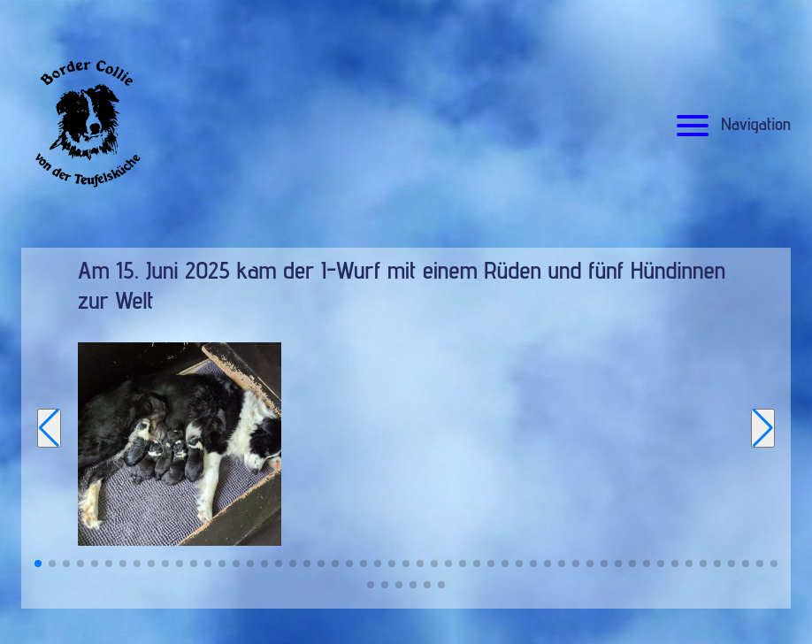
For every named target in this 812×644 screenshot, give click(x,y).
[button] (38, 563)
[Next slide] (763, 428)
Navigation (731, 124)
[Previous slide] (49, 428)
